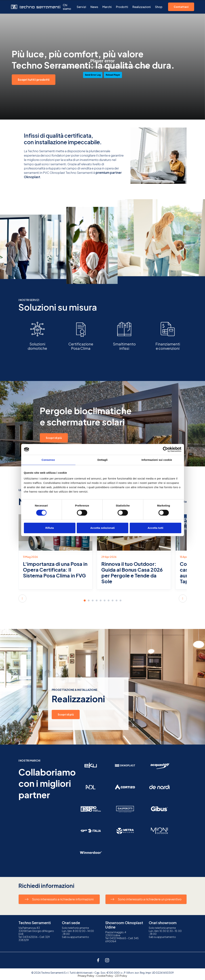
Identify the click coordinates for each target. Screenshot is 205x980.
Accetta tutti (156, 528)
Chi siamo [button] (67, 7)
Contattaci (181, 7)
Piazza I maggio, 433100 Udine (116, 934)
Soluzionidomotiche (37, 346)
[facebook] (98, 960)
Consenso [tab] (48, 460)
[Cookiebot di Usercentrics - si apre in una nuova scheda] (165, 449)
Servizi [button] (81, 7)
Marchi (107, 7)
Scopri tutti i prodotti (34, 80)
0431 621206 (30, 937)
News (94, 7)
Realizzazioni (142, 7)
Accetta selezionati (102, 528)
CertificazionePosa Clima (81, 346)
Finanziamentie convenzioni (168, 346)
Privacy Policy (86, 976)
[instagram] (107, 960)
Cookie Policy (105, 976)
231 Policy (121, 976)
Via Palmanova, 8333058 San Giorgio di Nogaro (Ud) (36, 931)
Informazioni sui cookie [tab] (157, 460)
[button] (22, 598)
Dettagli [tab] (103, 460)
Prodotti (122, 7)
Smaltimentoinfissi (124, 346)
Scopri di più (54, 438)
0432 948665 (118, 938)
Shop (159, 7)
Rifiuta (50, 528)
